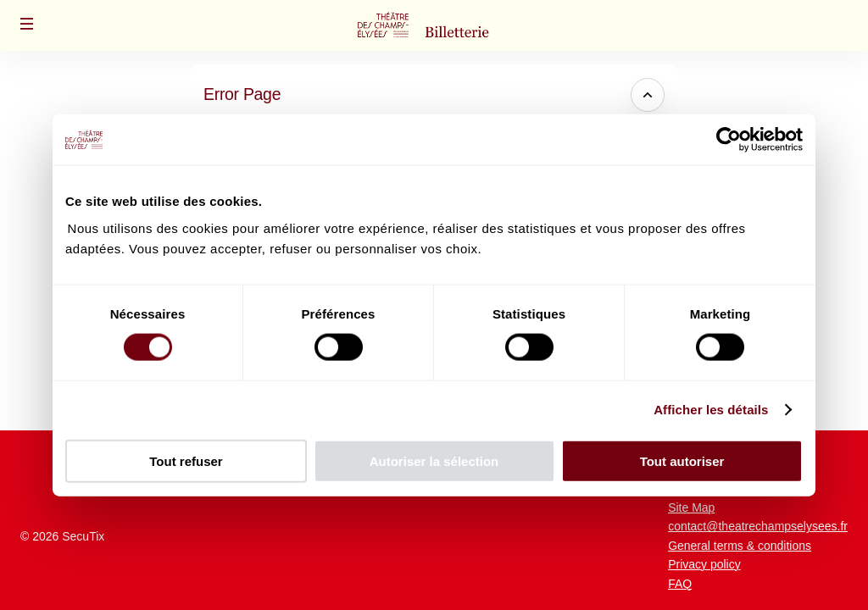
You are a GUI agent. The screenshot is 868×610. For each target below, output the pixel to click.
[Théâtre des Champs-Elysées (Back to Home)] (434, 25)
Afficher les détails (711, 410)
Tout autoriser (682, 460)
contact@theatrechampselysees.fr (758, 526)
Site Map (691, 507)
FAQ (680, 584)
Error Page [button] (242, 94)
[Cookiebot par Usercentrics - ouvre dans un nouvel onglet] (729, 140)
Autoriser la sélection (434, 460)
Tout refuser (186, 460)
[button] (27, 24)
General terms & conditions (740, 546)
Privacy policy (704, 564)
